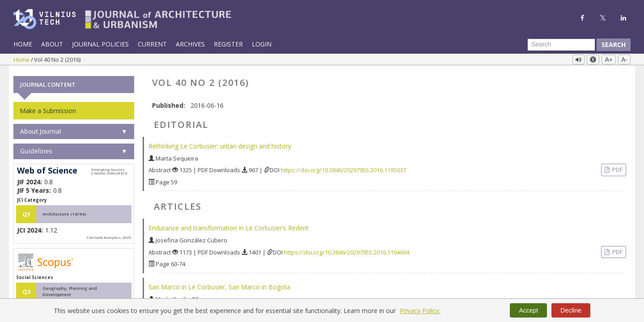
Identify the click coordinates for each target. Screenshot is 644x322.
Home (23, 44)
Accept (528, 310)
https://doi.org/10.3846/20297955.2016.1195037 (343, 168)
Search (614, 44)
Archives (190, 44)
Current (152, 44)
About (52, 44)
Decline (571, 310)
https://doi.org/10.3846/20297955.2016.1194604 (347, 250)
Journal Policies (100, 44)
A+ (609, 59)
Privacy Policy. (420, 311)
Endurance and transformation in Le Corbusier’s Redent (229, 226)
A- (624, 59)
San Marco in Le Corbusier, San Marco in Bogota (219, 285)
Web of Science (47, 169)
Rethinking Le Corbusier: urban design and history (220, 144)
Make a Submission (48, 108)
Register (228, 44)
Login (262, 44)
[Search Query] (561, 45)
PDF (617, 168)
